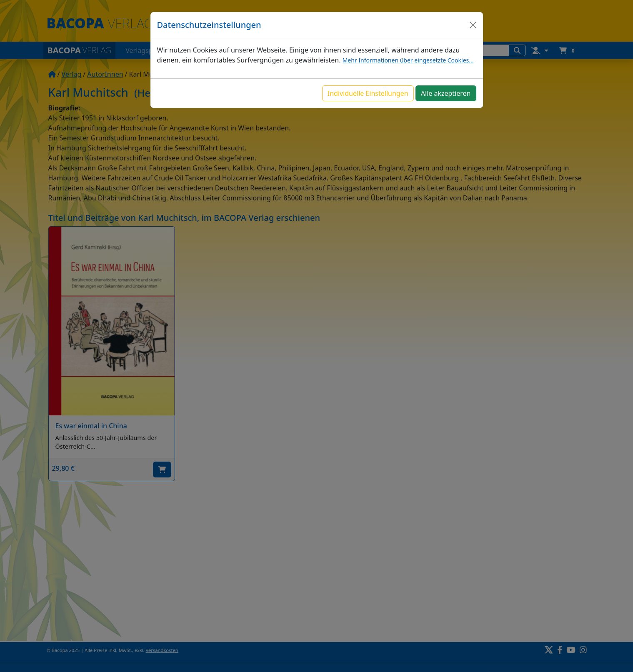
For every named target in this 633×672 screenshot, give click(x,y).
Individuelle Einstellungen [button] (368, 93)
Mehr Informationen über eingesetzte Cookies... (408, 60)
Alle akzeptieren (446, 93)
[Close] (473, 25)
